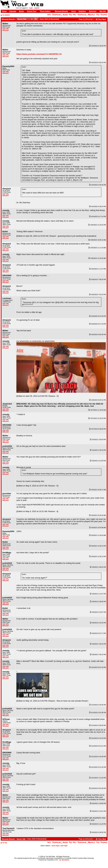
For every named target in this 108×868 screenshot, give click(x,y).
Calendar (13, 11)
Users (74, 11)
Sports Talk (21, 839)
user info (6, 29)
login (31, 8)
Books (21, 11)
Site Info (103, 11)
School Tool (32, 11)
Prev (100, 19)
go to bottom (5, 15)
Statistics (82, 11)
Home (4, 11)
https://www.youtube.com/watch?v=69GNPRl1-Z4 (39, 54)
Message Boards (61, 11)
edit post (6, 30)
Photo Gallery (45, 11)
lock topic (64, 846)
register (37, 8)
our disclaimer (64, 860)
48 (97, 19)
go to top (4, 843)
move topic (55, 846)
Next (104, 19)
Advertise (93, 11)
